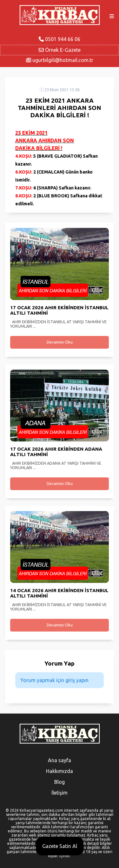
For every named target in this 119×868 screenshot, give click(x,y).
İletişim (60, 793)
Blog (60, 782)
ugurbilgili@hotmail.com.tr (60, 60)
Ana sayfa (60, 760)
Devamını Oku (60, 342)
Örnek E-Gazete (60, 50)
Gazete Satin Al (60, 846)
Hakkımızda (60, 771)
